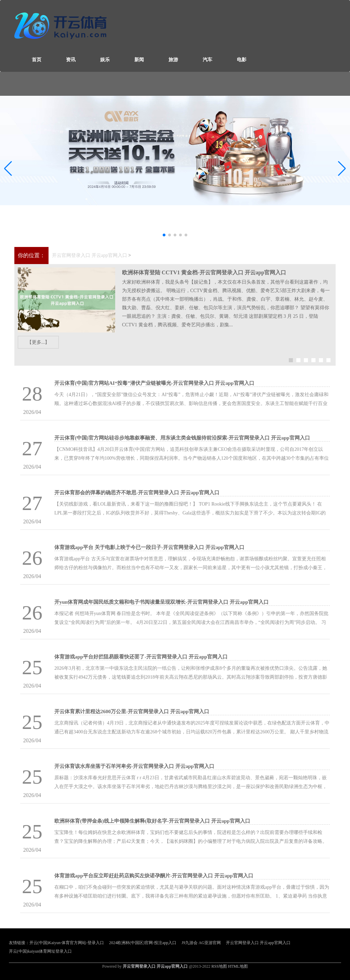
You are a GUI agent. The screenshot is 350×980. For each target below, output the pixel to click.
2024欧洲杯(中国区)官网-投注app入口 (143, 943)
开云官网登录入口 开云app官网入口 (90, 255)
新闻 (139, 60)
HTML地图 (238, 966)
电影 (242, 60)
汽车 (207, 60)
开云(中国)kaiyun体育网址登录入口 (41, 951)
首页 (37, 60)
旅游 (173, 60)
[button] (342, 169)
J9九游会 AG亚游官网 (201, 943)
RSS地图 (219, 966)
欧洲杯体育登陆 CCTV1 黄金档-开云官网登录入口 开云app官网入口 (204, 272)
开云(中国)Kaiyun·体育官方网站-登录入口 (67, 943)
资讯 (71, 60)
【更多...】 (38, 342)
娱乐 (105, 60)
